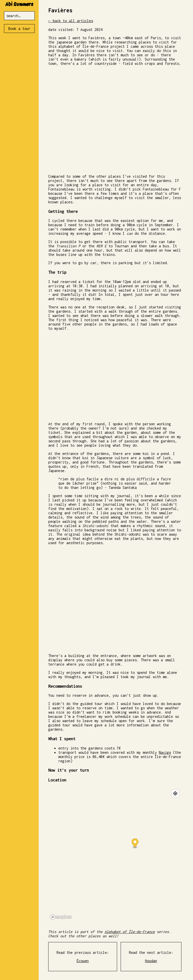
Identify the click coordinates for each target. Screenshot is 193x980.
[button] (135, 844)
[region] (115, 855)
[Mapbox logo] (61, 918)
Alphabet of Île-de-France (130, 932)
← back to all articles (71, 21)
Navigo (165, 753)
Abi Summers (19, 4)
